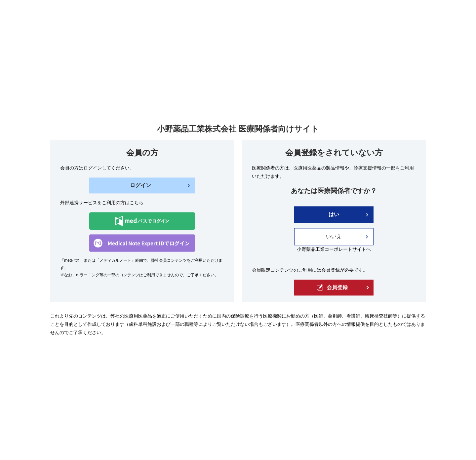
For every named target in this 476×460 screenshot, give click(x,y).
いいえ (334, 237)
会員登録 (332, 288)
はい (334, 215)
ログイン (140, 186)
